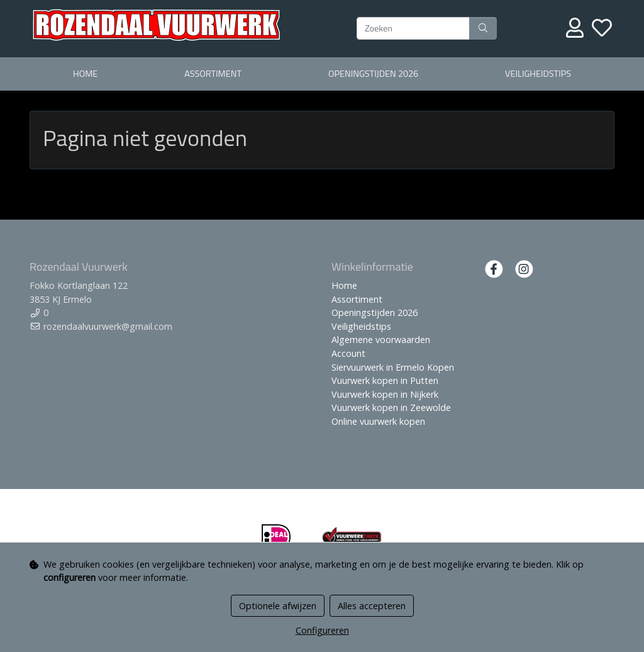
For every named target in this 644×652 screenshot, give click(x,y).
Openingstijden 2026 (373, 74)
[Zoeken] (413, 28)
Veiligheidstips (538, 74)
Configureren (322, 630)
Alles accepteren (372, 606)
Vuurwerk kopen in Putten (385, 380)
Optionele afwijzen (278, 606)
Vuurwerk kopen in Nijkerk (385, 394)
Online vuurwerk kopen (378, 421)
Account (348, 353)
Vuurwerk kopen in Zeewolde (391, 407)
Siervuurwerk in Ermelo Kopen (393, 367)
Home (85, 74)
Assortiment (213, 74)
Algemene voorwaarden (381, 340)
